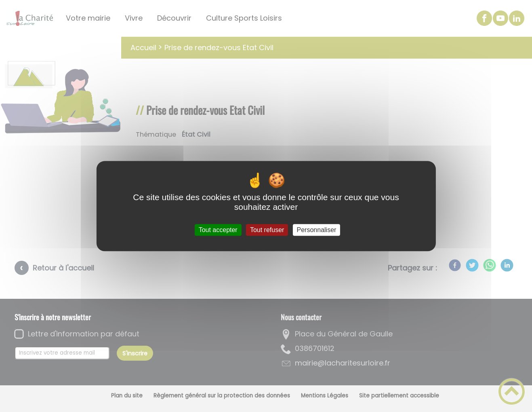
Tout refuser (267, 230)
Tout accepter (218, 230)
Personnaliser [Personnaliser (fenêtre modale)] (317, 230)
